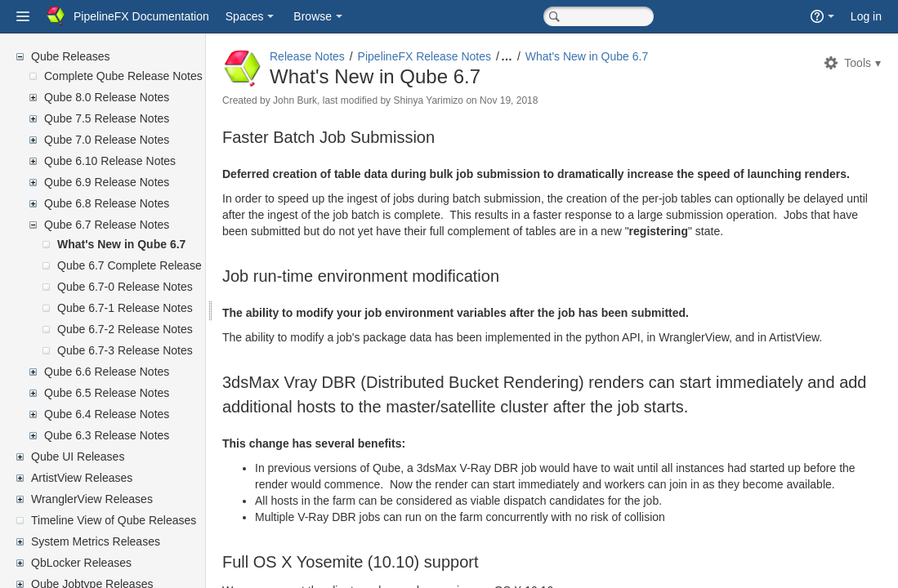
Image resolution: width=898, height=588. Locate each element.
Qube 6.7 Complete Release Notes (146, 265)
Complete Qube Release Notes (123, 76)
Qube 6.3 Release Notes (107, 435)
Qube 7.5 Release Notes (107, 118)
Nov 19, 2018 (548, 100)
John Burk (334, 100)
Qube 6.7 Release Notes (107, 225)
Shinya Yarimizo (467, 100)
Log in (866, 16)
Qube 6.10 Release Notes (110, 161)
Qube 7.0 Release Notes (107, 140)
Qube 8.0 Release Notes (107, 97)
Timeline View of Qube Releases (114, 520)
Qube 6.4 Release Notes (107, 414)
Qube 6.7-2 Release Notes (125, 329)
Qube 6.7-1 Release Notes (125, 308)
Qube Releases (71, 56)
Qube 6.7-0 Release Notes (125, 287)
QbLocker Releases (81, 563)
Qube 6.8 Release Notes (107, 203)
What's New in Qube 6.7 (121, 244)
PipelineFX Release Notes (464, 56)
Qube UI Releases (78, 457)
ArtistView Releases (82, 478)
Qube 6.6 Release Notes (107, 372)
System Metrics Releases (96, 541)
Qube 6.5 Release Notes (107, 393)
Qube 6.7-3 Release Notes (125, 350)
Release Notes (346, 56)
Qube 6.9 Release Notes (107, 182)
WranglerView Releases (92, 499)
